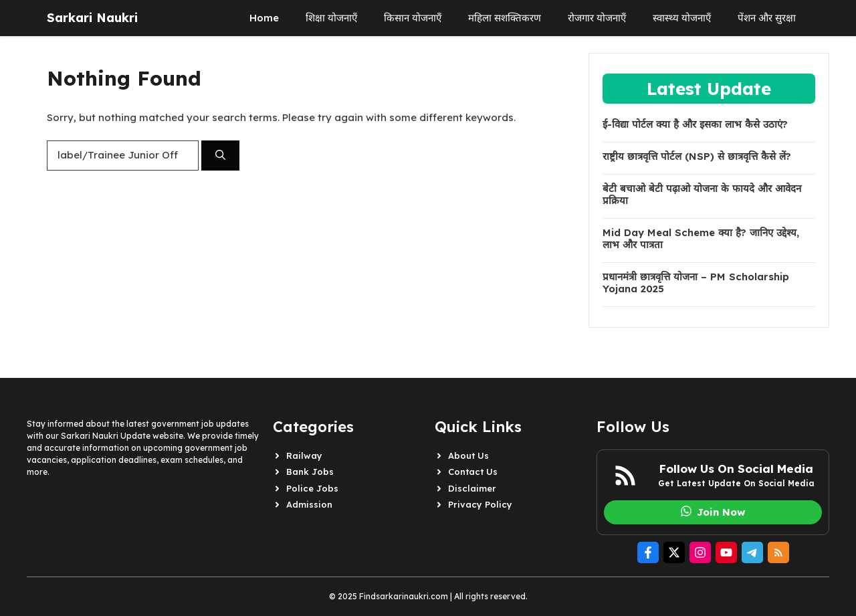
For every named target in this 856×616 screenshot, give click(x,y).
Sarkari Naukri (92, 18)
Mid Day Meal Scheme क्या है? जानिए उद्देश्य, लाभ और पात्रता (701, 239)
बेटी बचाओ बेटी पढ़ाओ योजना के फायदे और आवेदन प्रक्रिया (702, 195)
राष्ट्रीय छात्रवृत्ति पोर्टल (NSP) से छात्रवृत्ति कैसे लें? (697, 157)
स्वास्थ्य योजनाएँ (682, 18)
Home (264, 18)
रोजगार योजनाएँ (597, 18)
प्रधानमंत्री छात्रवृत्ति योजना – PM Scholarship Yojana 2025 (696, 283)
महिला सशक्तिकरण (505, 18)
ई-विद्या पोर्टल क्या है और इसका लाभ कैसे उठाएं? (695, 124)
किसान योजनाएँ (413, 18)
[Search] (220, 156)
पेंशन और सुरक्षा (767, 18)
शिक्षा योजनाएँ (331, 18)
